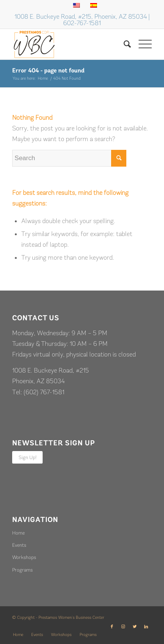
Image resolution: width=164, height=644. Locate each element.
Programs (22, 570)
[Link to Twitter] (135, 627)
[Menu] (141, 44)
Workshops (24, 557)
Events (19, 545)
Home (18, 533)
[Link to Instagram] (123, 627)
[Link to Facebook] (112, 627)
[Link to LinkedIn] (146, 627)
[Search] (123, 44)
